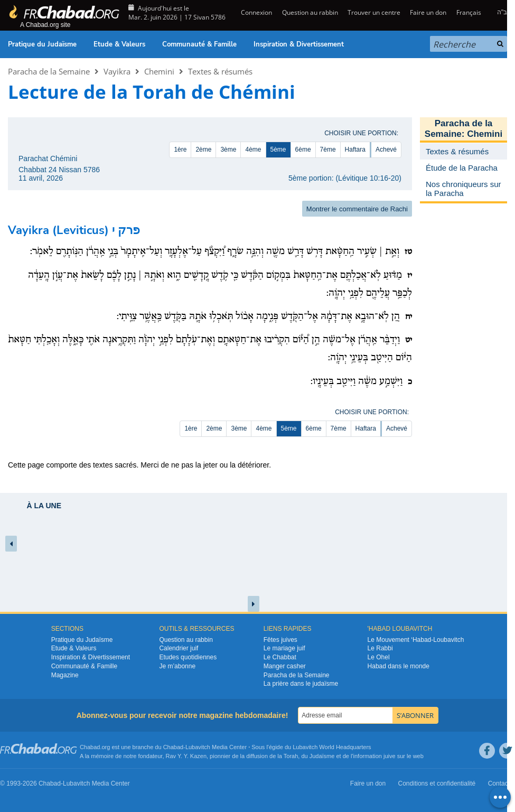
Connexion (256, 12)
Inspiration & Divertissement (299, 44)
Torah (291, 756)
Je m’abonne (177, 666)
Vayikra (117, 71)
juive (390, 756)
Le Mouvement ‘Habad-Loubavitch (416, 640)
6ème (303, 150)
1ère (180, 150)
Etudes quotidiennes (188, 657)
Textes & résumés (220, 71)
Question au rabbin (310, 12)
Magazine (65, 675)
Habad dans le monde (399, 666)
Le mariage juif (284, 648)
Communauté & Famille (199, 44)
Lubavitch (198, 747)
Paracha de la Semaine (49, 71)
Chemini (159, 71)
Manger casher (285, 666)
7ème (328, 150)
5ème (278, 150)
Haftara (355, 150)
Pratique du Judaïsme (42, 44)
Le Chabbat (280, 657)
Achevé (386, 150)
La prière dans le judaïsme (301, 684)
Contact (499, 783)
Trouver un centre (374, 12)
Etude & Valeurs (119, 44)
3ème (228, 150)
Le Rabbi (380, 648)
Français (469, 12)
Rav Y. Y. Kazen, (187, 756)
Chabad (174, 747)
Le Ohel (379, 657)
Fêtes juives (280, 640)
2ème (203, 150)
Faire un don (428, 12)
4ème (253, 150)
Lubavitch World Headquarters (332, 747)
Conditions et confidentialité (437, 783)
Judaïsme (322, 756)
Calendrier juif (179, 648)
